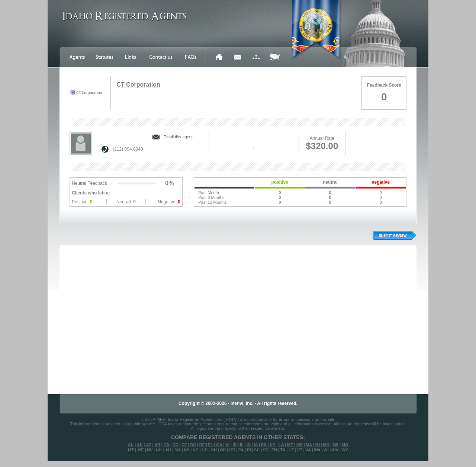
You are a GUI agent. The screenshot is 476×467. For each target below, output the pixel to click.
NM (178, 450)
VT (300, 450)
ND (205, 450)
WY (345, 450)
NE (141, 450)
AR (157, 445)
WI (326, 450)
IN (249, 445)
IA (256, 445)
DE (202, 445)
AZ (149, 445)
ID (234, 445)
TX (283, 450)
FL (210, 445)
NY (186, 450)
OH (214, 450)
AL (131, 445)
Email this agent (178, 137)
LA (281, 445)
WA (317, 450)
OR (232, 450)
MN (326, 445)
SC (257, 450)
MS (336, 445)
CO (176, 445)
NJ (168, 450)
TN (275, 450)
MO (345, 445)
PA (241, 450)
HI (227, 445)
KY (272, 445)
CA (166, 445)
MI (318, 445)
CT (185, 445)
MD (300, 445)
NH (159, 450)
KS (264, 445)
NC (196, 450)
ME (290, 445)
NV (150, 450)
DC (193, 445)
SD (266, 450)
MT (131, 450)
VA (308, 450)
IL (242, 445)
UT (291, 450)
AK (140, 445)
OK (223, 450)
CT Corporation (138, 85)
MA (309, 445)
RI (249, 450)
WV (335, 450)
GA (219, 445)
